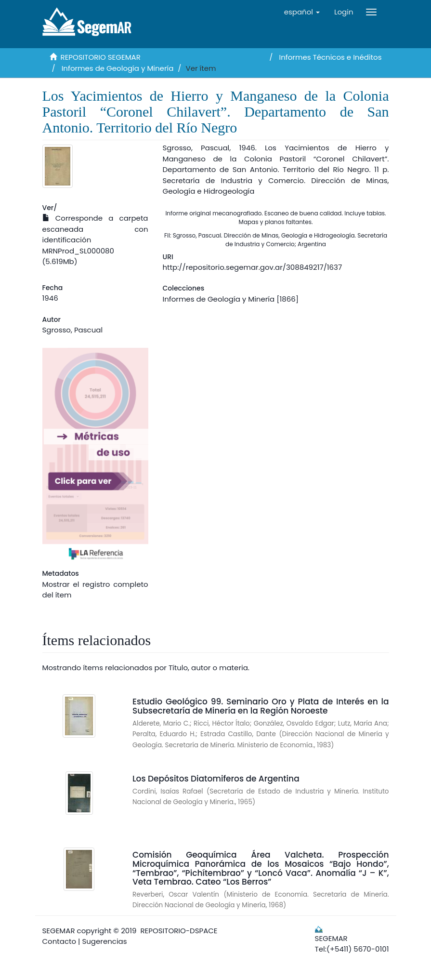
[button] (302, 12)
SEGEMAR (59, 931)
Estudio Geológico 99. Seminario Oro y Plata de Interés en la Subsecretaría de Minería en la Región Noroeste (261, 706)
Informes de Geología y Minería (118, 68)
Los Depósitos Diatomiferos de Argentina (216, 779)
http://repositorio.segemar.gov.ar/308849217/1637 (253, 267)
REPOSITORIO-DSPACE (179, 931)
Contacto (59, 941)
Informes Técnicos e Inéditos (331, 57)
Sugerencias (104, 941)
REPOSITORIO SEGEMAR (101, 57)
